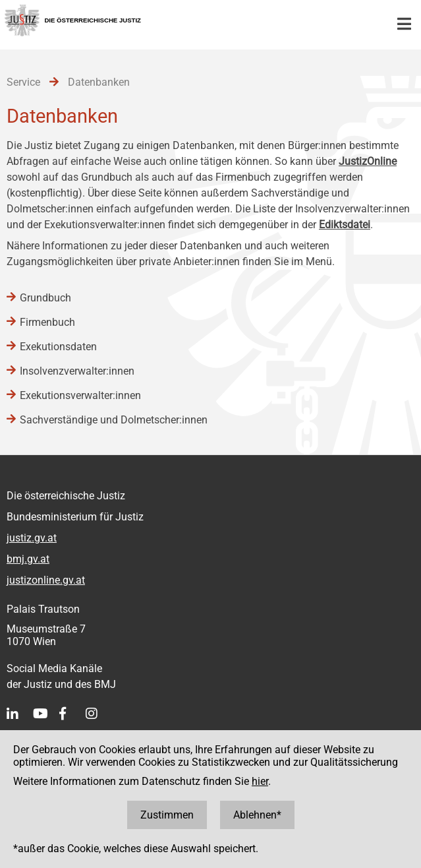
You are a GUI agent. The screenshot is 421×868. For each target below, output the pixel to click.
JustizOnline (368, 161)
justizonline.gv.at (46, 580)
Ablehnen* (257, 815)
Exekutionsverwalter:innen (80, 395)
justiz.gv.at (32, 538)
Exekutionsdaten (58, 347)
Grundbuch (45, 298)
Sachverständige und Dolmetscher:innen (114, 420)
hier (260, 781)
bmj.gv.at (28, 559)
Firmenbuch (47, 322)
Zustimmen (167, 815)
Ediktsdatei (345, 225)
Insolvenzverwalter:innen (77, 371)
